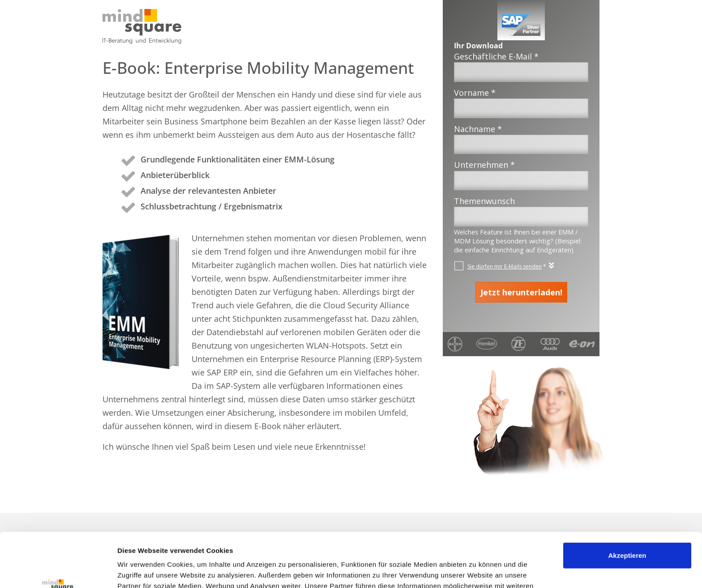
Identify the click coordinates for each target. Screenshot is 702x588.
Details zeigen (140, 570)
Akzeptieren (627, 505)
